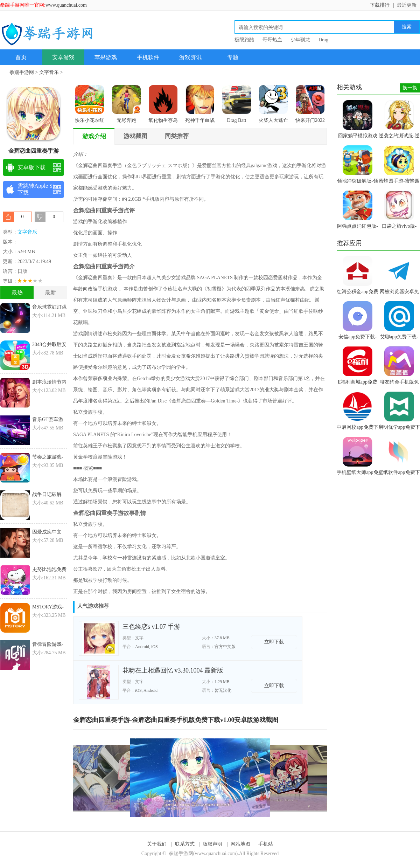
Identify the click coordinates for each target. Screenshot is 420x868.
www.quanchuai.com (66, 5)
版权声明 (212, 844)
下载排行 (380, 5)
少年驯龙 (300, 40)
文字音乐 (49, 72)
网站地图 (240, 844)
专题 (233, 57)
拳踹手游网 (22, 72)
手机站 (266, 844)
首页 (21, 57)
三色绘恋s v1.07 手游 (151, 627)
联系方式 (185, 844)
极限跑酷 (244, 40)
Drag (323, 40)
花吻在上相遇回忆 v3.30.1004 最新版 (173, 670)
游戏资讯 (190, 57)
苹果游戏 (106, 57)
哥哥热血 (272, 40)
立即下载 (274, 642)
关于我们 (157, 844)
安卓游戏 (63, 57)
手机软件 (148, 57)
